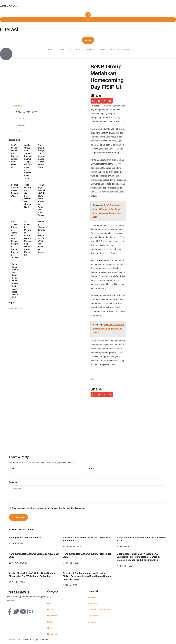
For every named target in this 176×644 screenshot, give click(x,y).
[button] (88, 40)
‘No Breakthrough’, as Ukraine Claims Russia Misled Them (41, 156)
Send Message (19, 518)
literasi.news (18, 593)
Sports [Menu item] (103, 50)
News (50, 605)
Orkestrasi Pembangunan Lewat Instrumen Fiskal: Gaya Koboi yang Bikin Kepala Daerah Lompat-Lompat (87, 577)
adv (92, 379)
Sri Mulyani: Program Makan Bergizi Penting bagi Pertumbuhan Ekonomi (28, 238)
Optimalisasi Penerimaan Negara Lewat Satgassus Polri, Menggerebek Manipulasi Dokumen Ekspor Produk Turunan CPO (139, 558)
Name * (12, 468)
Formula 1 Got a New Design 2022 (14, 190)
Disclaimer (93, 617)
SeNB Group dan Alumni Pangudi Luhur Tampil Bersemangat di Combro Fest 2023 (28, 162)
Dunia (50, 611)
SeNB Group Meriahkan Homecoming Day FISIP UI (14, 156)
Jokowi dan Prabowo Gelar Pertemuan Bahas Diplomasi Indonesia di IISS (15, 281)
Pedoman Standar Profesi (100, 611)
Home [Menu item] (50, 50)
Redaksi (92, 598)
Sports (50, 623)
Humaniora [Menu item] (124, 50)
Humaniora (52, 635)
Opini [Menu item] (112, 50)
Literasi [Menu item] (60, 50)
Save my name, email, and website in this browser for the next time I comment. (49, 509)
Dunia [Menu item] (79, 50)
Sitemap (92, 623)
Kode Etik (93, 605)
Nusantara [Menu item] (91, 50)
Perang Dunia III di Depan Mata (25, 538)
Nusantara (52, 617)
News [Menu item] (70, 50)
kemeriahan (113, 225)
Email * (93, 468)
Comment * (14, 482)
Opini (50, 629)
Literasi (9, 29)
